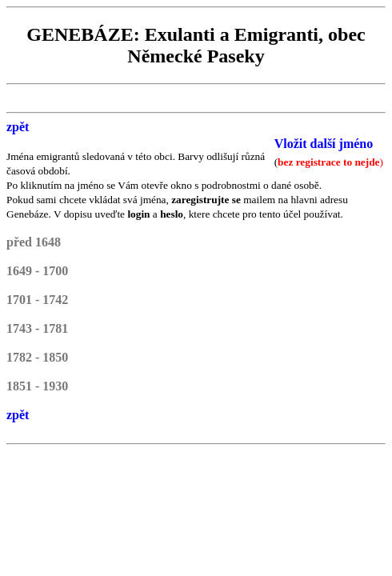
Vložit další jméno (324, 144)
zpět (18, 127)
